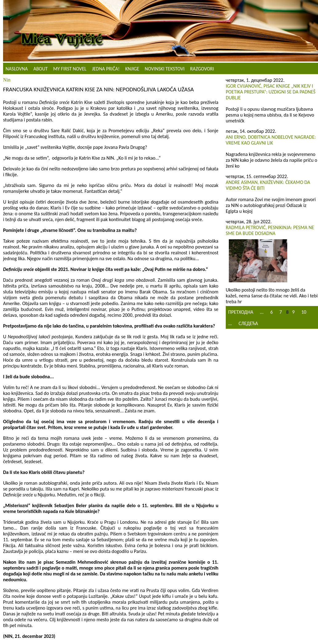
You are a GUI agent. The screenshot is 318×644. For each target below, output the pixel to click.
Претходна (241, 312)
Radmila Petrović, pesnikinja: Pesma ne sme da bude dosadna (270, 230)
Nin (7, 80)
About (40, 69)
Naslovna (17, 69)
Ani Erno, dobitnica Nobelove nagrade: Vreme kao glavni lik (271, 140)
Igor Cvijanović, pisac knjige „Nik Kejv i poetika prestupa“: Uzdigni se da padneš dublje (271, 92)
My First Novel (70, 69)
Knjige (132, 69)
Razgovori (202, 69)
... (262, 312)
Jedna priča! (106, 69)
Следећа (248, 323)
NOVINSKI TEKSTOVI (165, 69)
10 (304, 312)
